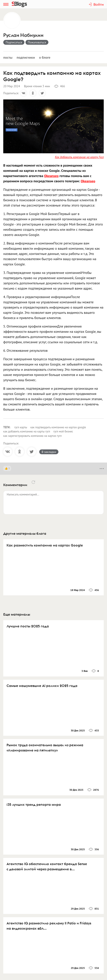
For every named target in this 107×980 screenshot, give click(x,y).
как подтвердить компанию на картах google (58, 427)
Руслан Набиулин (23, 35)
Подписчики (26, 57)
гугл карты (21, 427)
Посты (8, 57)
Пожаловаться (37, 42)
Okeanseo (51, 176)
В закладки (49, 452)
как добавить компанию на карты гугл (27, 431)
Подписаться (14, 42)
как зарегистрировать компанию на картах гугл (32, 436)
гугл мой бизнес (63, 431)
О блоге (45, 57)
